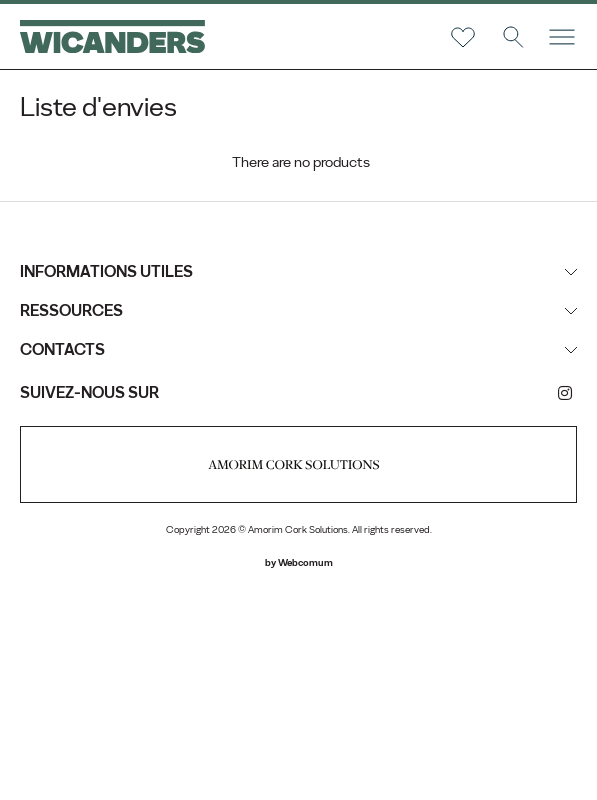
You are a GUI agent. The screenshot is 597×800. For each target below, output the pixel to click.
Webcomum (305, 562)
